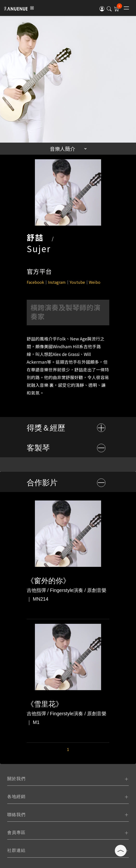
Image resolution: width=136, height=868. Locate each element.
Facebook (35, 282)
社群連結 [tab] (16, 850)
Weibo (95, 282)
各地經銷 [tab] (16, 797)
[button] (102, 9)
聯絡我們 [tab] (16, 815)
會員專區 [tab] (16, 833)
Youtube (77, 282)
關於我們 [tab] (16, 779)
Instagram (57, 282)
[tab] (68, 427)
